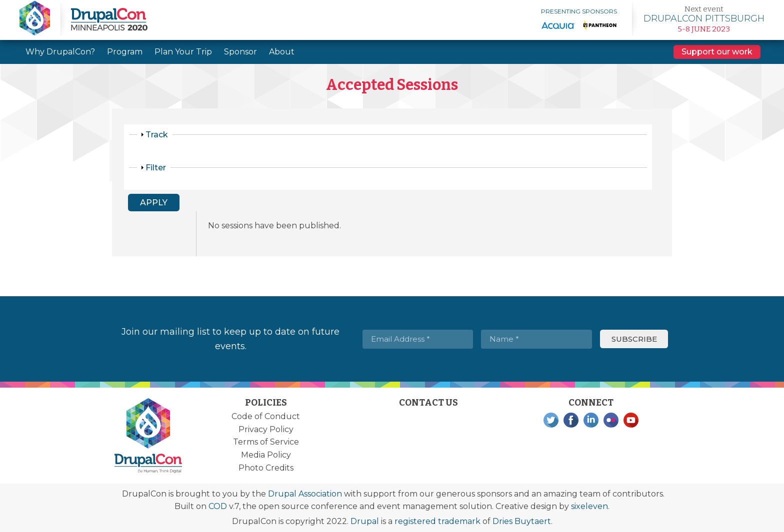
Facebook (571, 420)
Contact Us (428, 403)
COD (218, 506)
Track (157, 135)
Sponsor (240, 52)
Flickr (611, 420)
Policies (266, 403)
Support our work (717, 52)
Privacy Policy (266, 429)
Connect (591, 403)
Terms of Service (266, 442)
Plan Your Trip (183, 52)
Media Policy (266, 455)
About (282, 52)
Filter (156, 168)
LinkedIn (591, 420)
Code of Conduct (266, 416)
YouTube (631, 420)
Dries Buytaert (522, 521)
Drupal (365, 521)
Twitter (551, 420)
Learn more (704, 19)
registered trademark (437, 521)
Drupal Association (305, 494)
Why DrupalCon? (60, 52)
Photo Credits (266, 468)
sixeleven (589, 506)
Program (125, 52)
